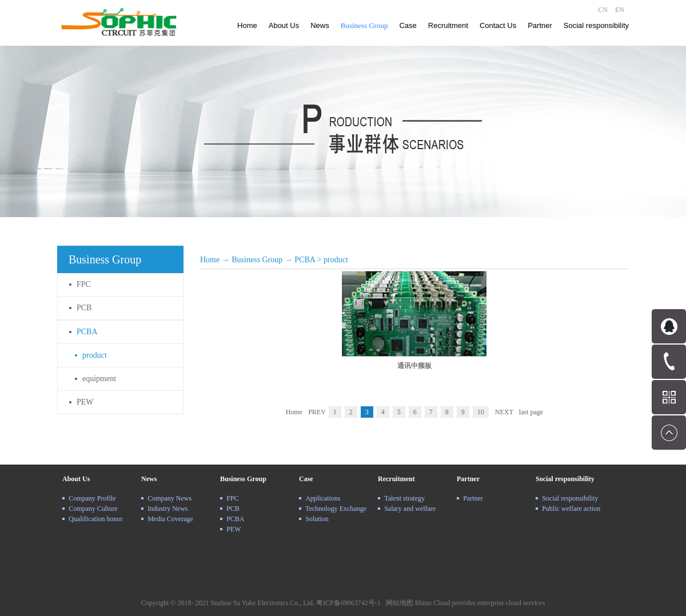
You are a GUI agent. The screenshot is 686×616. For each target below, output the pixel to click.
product (336, 260)
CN (603, 10)
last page (531, 412)
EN (620, 10)
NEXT (504, 412)
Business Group (257, 260)
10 (481, 412)
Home (247, 25)
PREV (317, 412)
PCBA (305, 260)
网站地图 (398, 603)
